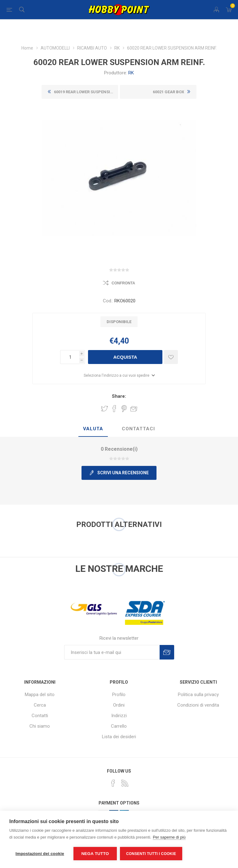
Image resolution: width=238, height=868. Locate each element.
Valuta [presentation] (93, 429)
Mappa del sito (40, 695)
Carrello (119, 726)
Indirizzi (119, 716)
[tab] (93, 429)
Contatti (40, 716)
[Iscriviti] (112, 652)
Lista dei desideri (119, 737)
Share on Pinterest (124, 409)
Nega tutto (95, 854)
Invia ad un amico (134, 409)
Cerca (40, 705)
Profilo (119, 695)
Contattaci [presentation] (138, 429)
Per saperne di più (169, 837)
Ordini (119, 705)
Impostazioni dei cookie (40, 854)
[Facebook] (113, 783)
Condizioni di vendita (198, 705)
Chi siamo (40, 726)
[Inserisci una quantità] (70, 357)
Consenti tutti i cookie (151, 854)
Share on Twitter (104, 409)
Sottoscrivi (167, 652)
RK (131, 73)
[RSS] (125, 783)
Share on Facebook (114, 409)
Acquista (125, 357)
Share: (119, 396)
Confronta (123, 283)
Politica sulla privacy (198, 695)
